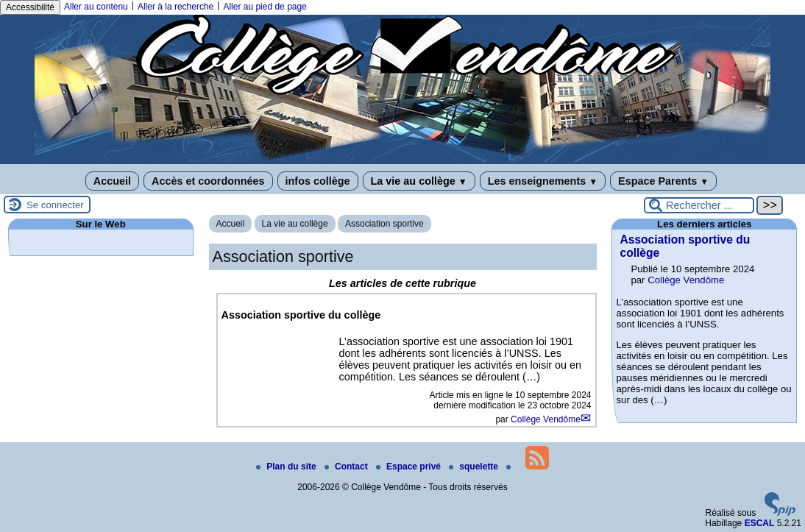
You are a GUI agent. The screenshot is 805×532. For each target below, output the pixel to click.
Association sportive (384, 224)
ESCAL (760, 523)
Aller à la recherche (175, 7)
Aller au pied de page (265, 7)
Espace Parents (663, 181)
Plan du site (287, 467)
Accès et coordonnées (208, 181)
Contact (347, 467)
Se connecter (55, 205)
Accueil (112, 181)
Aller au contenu (96, 7)
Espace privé (409, 467)
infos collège (318, 181)
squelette (475, 467)
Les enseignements (543, 181)
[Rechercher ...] (699, 205)
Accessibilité (30, 7)
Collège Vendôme (546, 419)
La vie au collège (419, 181)
